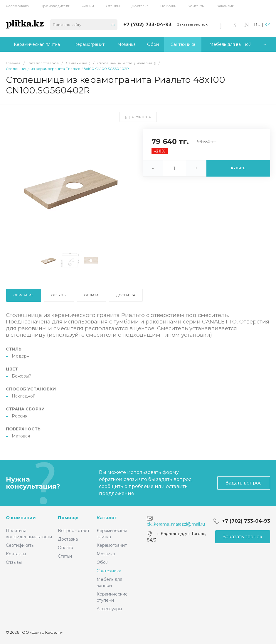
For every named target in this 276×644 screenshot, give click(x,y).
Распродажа (17, 6)
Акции (88, 6)
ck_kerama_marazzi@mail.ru (176, 524)
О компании (21, 518)
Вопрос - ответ (74, 531)
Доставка (140, 6)
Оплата (65, 548)
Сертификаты (20, 545)
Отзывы (113, 6)
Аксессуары (109, 609)
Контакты (196, 6)
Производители (55, 6)
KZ (267, 25)
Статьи (65, 556)
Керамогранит (112, 545)
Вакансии (225, 6)
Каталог (107, 518)
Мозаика (106, 554)
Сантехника (109, 571)
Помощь (168, 6)
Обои (102, 562)
